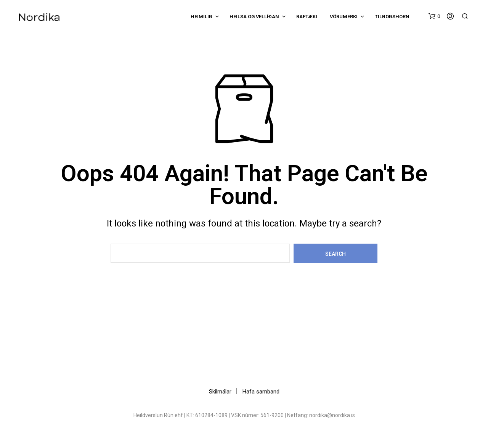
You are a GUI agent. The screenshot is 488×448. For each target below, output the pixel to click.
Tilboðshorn (392, 17)
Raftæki (307, 17)
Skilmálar (220, 392)
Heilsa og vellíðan (254, 17)
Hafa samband (261, 392)
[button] (434, 16)
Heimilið (201, 17)
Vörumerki (344, 17)
